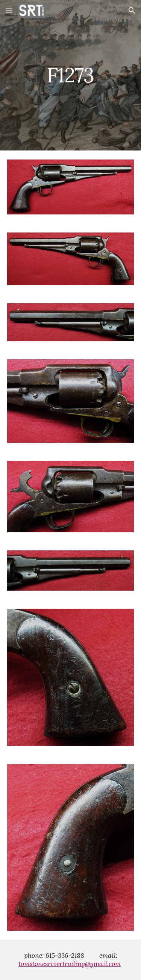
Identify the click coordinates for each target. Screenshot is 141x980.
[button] (9, 10)
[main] (71, 75)
